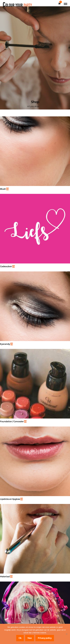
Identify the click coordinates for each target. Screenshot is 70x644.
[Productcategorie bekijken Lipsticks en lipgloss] (35, 464)
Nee (30, 638)
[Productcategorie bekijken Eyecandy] (35, 309)
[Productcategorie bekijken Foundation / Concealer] (35, 387)
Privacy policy (45, 638)
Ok (20, 638)
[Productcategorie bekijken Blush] (35, 154)
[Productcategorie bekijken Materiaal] (35, 542)
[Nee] (67, 634)
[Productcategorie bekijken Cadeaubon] (35, 232)
